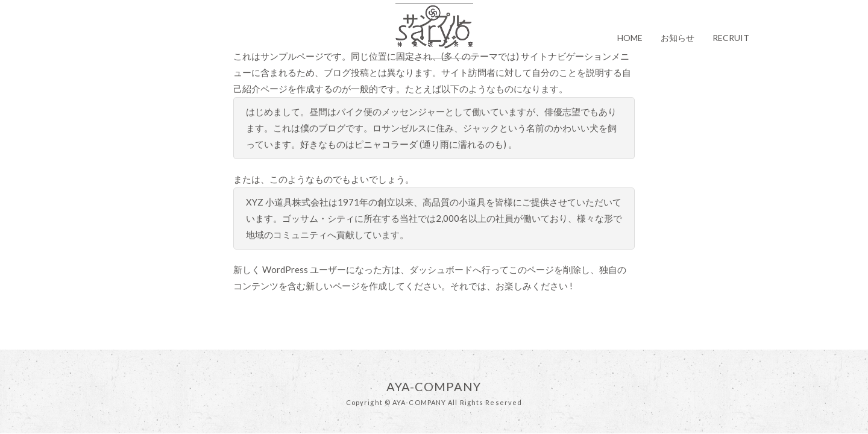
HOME (630, 38)
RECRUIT (731, 38)
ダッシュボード (441, 269)
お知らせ (678, 38)
